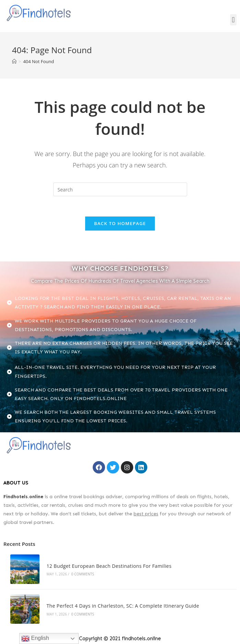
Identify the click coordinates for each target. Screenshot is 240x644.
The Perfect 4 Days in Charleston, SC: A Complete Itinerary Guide (122, 605)
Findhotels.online (23, 497)
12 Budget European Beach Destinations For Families (108, 566)
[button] (233, 20)
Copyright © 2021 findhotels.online (120, 637)
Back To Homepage (120, 224)
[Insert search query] (120, 189)
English (35, 639)
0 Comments (82, 574)
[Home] (14, 61)
